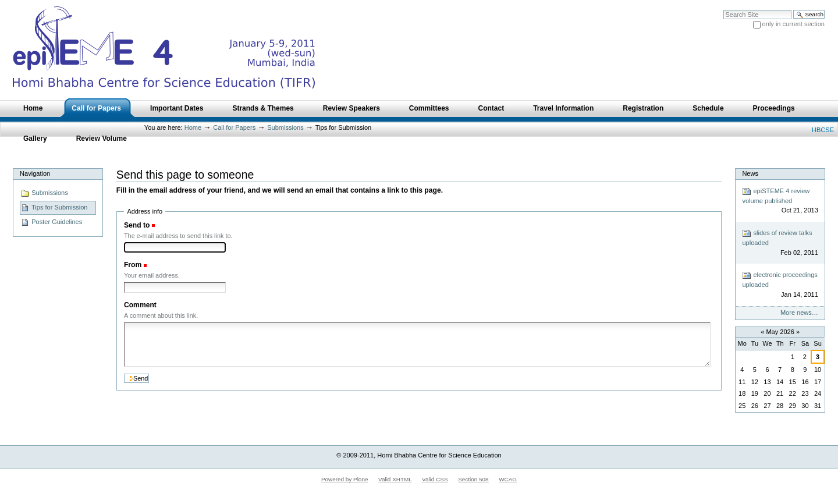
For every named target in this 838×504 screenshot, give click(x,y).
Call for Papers (234, 127)
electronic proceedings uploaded (780, 285)
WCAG (508, 479)
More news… (799, 313)
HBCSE (823, 130)
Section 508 (473, 479)
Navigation (35, 173)
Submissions (285, 127)
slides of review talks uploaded (780, 243)
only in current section (793, 24)
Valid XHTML (395, 479)
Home (193, 127)
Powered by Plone (345, 479)
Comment (140, 305)
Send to (137, 225)
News (750, 173)
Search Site (723, 10)
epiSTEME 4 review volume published (780, 201)
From (133, 265)
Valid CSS (435, 479)
